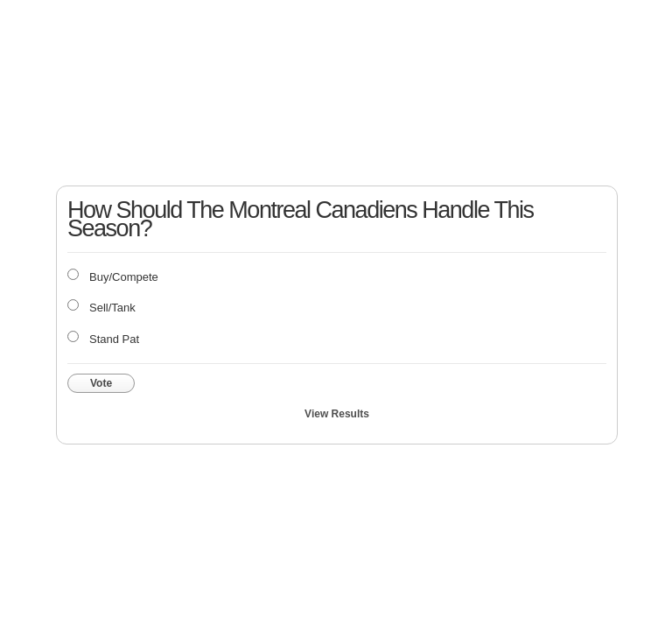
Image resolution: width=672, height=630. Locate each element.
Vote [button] (101, 383)
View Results (337, 414)
